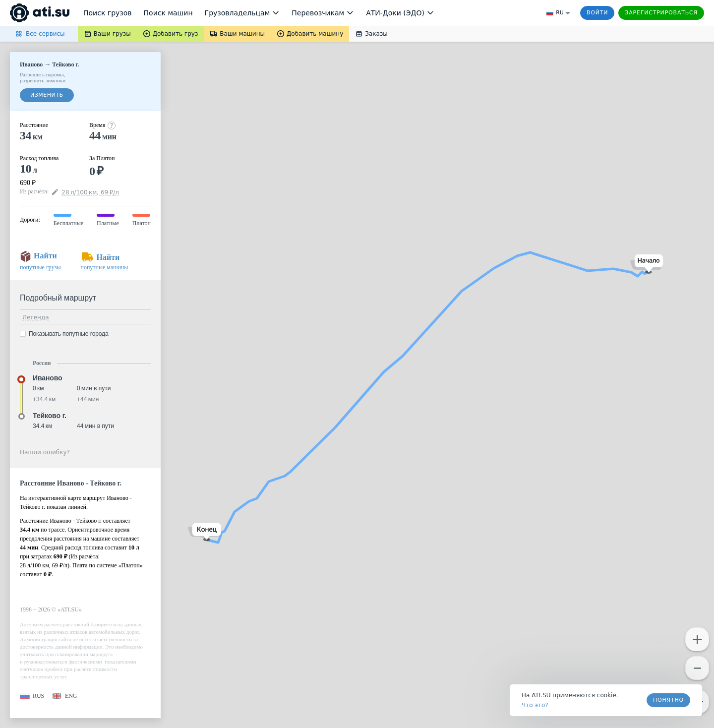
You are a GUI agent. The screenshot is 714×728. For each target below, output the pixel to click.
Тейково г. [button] (50, 416)
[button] (647, 264)
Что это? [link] (535, 705)
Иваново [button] (48, 378)
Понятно (668, 700)
